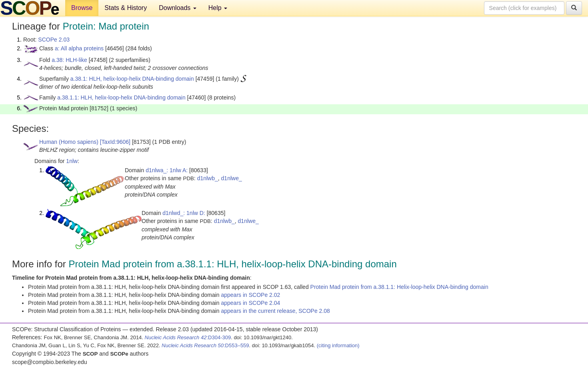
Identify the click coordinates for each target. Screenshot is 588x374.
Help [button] (218, 8)
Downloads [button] (178, 8)
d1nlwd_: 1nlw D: (184, 213)
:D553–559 (205, 345)
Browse (82, 8)
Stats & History (126, 8)
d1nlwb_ (208, 178)
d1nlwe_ (232, 178)
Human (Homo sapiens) (69, 142)
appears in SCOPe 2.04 (250, 303)
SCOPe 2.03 (54, 40)
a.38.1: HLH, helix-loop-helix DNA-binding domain (132, 79)
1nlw (72, 161)
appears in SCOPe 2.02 (250, 295)
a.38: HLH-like (69, 60)
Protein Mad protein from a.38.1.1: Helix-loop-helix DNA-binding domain (399, 287)
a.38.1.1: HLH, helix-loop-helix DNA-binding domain (121, 97)
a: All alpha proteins (79, 48)
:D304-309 (188, 337)
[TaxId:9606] (115, 142)
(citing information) (338, 345)
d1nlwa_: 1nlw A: (167, 170)
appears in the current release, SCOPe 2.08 (275, 311)
